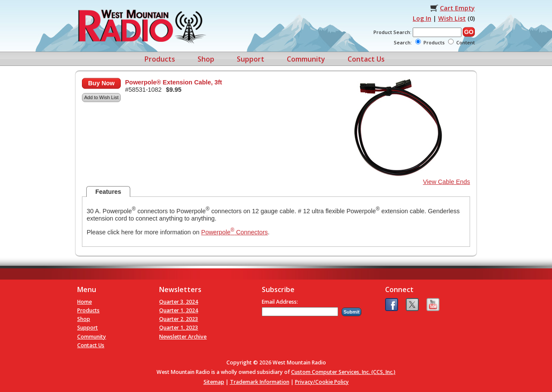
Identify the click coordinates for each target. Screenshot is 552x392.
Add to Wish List (101, 97)
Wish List (452, 18)
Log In (422, 18)
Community (306, 59)
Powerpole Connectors (235, 232)
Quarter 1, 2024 (179, 310)
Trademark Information (260, 382)
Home (85, 302)
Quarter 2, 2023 (179, 319)
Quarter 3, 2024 (179, 302)
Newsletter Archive (183, 337)
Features (108, 192)
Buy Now (101, 83)
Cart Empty (457, 8)
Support (251, 59)
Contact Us (366, 59)
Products (160, 59)
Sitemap (214, 382)
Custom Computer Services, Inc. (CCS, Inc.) (343, 372)
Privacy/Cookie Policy (322, 382)
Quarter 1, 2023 (179, 328)
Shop (206, 59)
